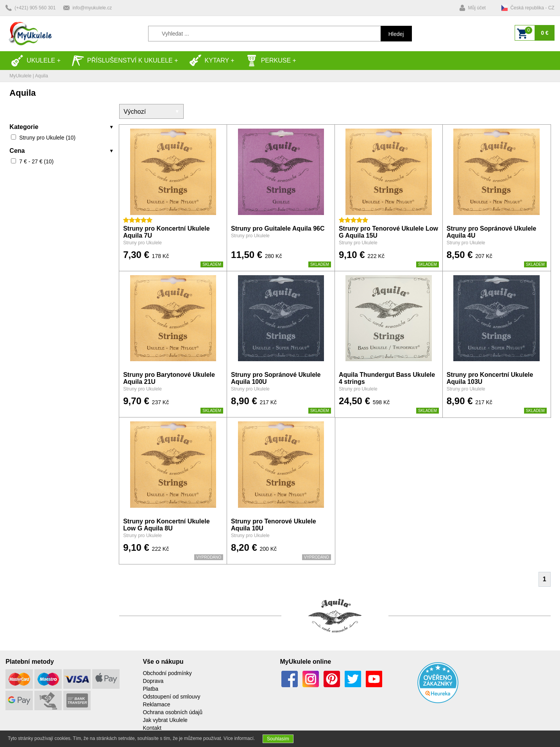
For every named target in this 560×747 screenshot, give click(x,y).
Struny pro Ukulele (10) (47, 138)
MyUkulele (20, 76)
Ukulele (33, 61)
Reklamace (156, 704)
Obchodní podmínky (167, 673)
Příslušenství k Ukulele (122, 61)
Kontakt (152, 728)
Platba (150, 689)
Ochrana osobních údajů (173, 712)
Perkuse (268, 61)
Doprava (153, 681)
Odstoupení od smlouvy (171, 697)
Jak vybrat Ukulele (165, 720)
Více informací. (239, 738)
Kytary (209, 61)
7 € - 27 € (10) (36, 161)
